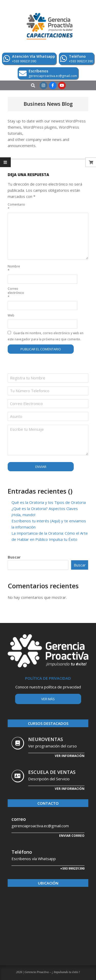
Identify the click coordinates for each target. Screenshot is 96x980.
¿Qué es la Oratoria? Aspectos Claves (45, 508)
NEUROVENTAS (46, 739)
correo (19, 819)
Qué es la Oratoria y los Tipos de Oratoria (49, 502)
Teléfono (22, 852)
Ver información (70, 756)
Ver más (48, 699)
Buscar (14, 557)
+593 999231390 (72, 868)
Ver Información (70, 789)
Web (11, 315)
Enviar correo (72, 836)
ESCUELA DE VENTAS (52, 772)
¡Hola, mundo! (23, 515)
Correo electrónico (14, 293)
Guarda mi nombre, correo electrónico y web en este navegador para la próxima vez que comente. (46, 336)
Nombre (14, 268)
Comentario (14, 206)
